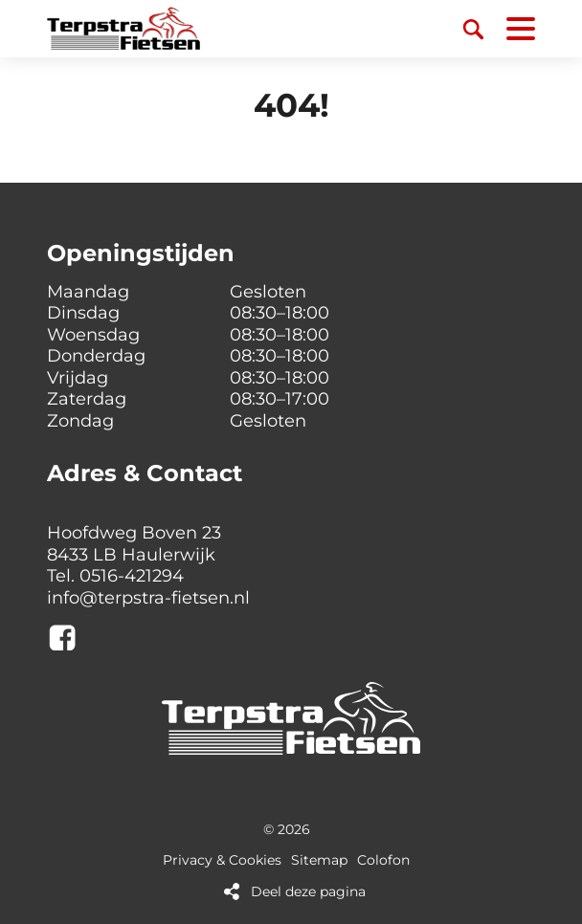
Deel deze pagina (308, 892)
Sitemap (319, 860)
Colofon (383, 860)
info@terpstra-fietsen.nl (148, 598)
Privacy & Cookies (222, 860)
